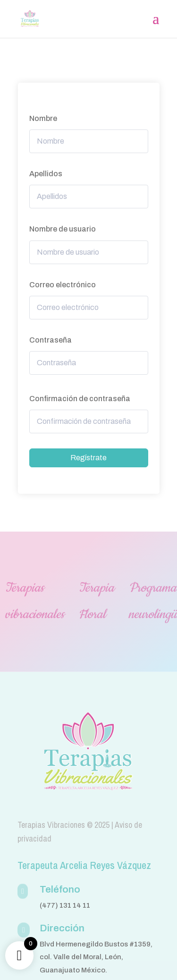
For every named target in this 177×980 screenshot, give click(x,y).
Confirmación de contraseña (80, 399)
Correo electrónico (63, 285)
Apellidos (46, 174)
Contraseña (51, 340)
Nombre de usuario (63, 229)
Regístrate (88, 458)
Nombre (43, 118)
